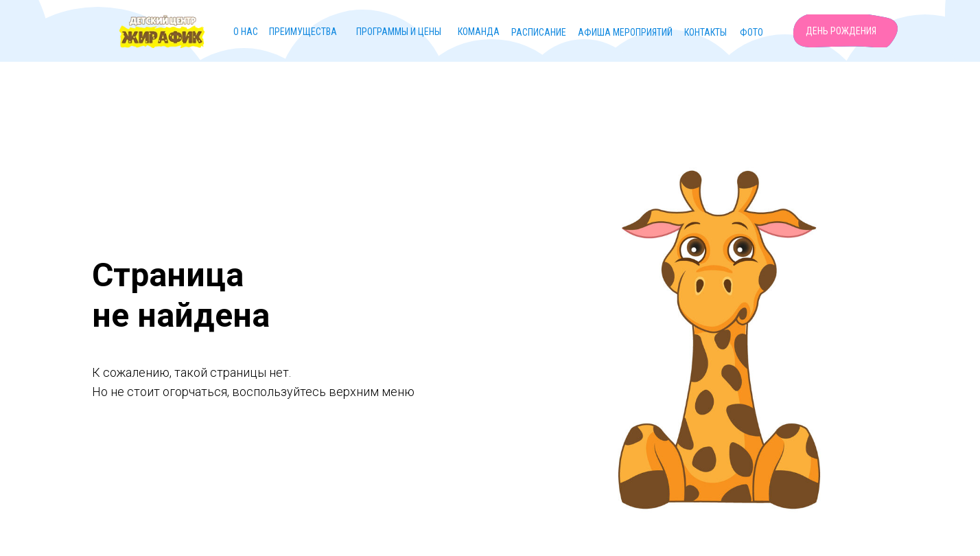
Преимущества (303, 32)
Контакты (705, 32)
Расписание (539, 32)
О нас (246, 32)
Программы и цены (399, 32)
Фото (751, 32)
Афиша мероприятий (625, 32)
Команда (479, 32)
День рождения (841, 31)
